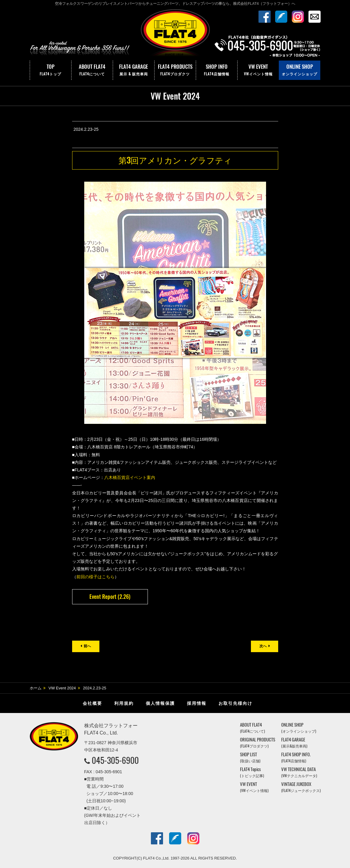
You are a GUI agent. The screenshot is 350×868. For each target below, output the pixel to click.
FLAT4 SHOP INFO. (296, 757)
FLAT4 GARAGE (134, 70)
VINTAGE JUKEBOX (301, 787)
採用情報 (197, 703)
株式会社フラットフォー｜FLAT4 (175, 34)
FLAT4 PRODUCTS (175, 70)
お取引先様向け (235, 703)
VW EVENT (258, 70)
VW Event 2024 (62, 688)
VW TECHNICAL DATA (299, 772)
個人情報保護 (160, 703)
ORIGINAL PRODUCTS (258, 743)
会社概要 (92, 703)
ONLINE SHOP (300, 70)
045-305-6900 (115, 760)
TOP (51, 70)
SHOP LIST (250, 757)
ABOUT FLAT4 (92, 70)
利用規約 (124, 703)
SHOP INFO (217, 70)
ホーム (36, 688)
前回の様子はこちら (95, 577)
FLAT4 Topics (252, 772)
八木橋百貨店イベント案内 (130, 477)
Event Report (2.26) (110, 597)
